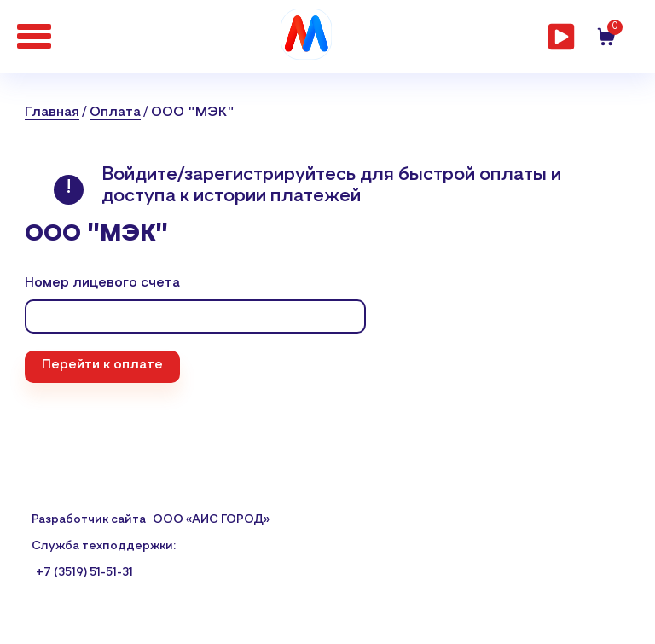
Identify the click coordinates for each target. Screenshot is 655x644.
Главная (52, 113)
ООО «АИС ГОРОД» (211, 519)
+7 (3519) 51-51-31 (84, 572)
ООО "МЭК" (193, 113)
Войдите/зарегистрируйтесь (231, 175)
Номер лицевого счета (102, 283)
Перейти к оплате (102, 365)
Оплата (115, 113)
